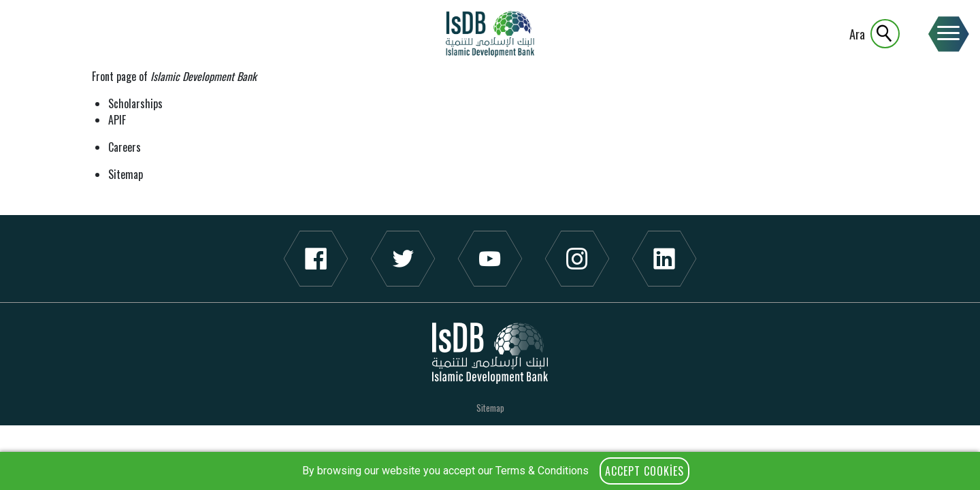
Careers (125, 147)
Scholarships (135, 103)
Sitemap (126, 174)
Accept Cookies (644, 471)
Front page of (174, 76)
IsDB (490, 34)
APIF (117, 120)
